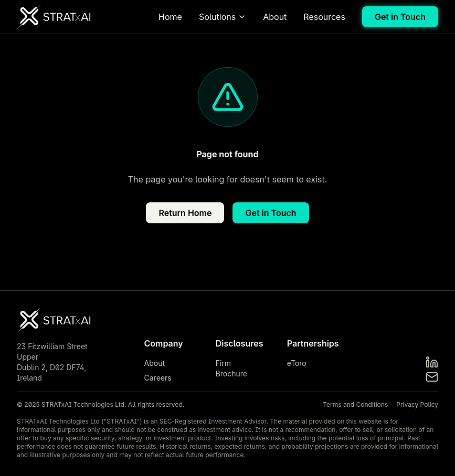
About (275, 17)
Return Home (185, 213)
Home (170, 17)
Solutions (223, 17)
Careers (158, 378)
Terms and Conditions (355, 404)
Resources (324, 17)
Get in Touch (400, 17)
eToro (297, 363)
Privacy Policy (417, 404)
